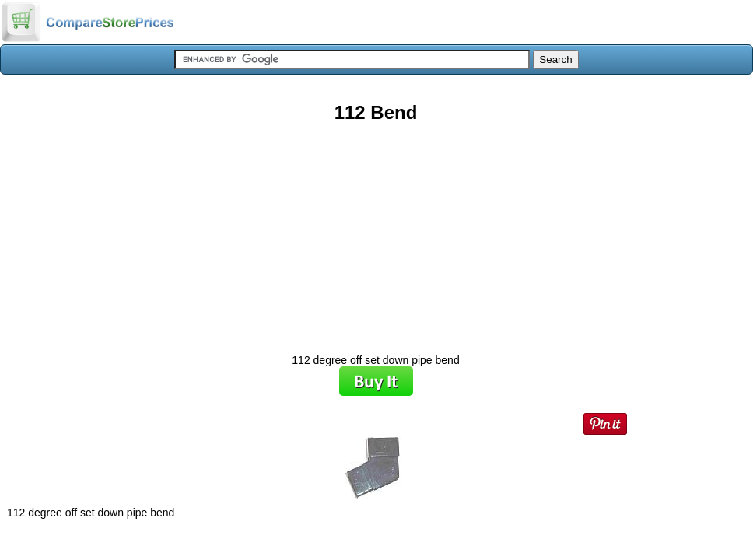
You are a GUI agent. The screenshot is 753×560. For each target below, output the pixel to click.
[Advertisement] (376, 233)
